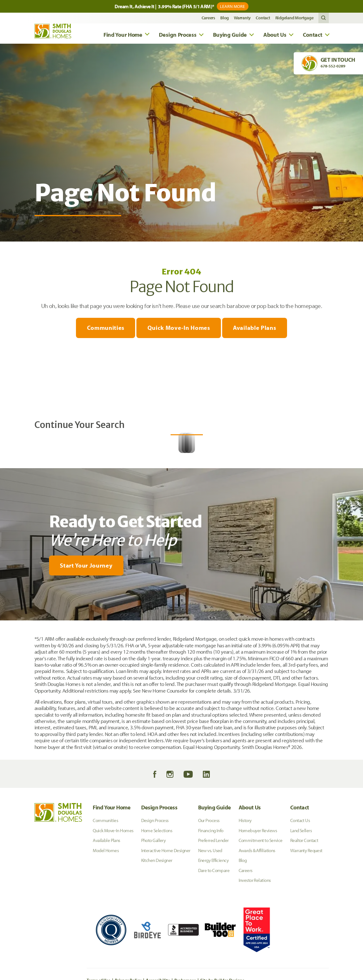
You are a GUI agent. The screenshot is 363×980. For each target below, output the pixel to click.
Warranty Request (306, 916)
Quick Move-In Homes (179, 329)
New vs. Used (210, 916)
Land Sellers (301, 896)
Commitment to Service (261, 906)
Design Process (159, 873)
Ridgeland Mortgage (294, 19)
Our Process (209, 886)
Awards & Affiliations (257, 916)
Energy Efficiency (213, 926)
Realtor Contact (304, 906)
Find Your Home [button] (123, 35)
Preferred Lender (213, 906)
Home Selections (157, 896)
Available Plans (256, 329)
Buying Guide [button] (230, 35)
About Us (250, 873)
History (245, 886)
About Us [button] (275, 35)
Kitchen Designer (157, 926)
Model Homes (106, 916)
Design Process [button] (178, 35)
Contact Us (300, 886)
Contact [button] (313, 35)
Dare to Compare (214, 936)
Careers (208, 19)
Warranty (242, 19)
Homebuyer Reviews (258, 896)
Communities (104, 329)
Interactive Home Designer (166, 916)
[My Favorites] (19, 690)
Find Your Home (112, 873)
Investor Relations (255, 946)
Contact (263, 19)
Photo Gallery (153, 906)
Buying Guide (215, 873)
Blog (225, 19)
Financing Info (211, 896)
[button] (324, 19)
